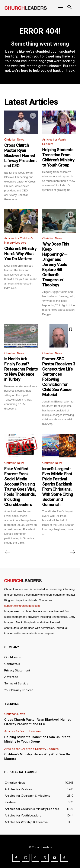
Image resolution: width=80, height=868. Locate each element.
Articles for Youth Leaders (54, 142)
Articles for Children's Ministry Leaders (19, 241)
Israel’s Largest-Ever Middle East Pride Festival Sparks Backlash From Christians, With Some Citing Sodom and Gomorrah (58, 487)
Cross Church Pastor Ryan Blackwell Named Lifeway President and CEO (20, 155)
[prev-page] (8, 552)
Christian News (14, 140)
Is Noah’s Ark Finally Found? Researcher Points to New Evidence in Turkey (21, 369)
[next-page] (72, 552)
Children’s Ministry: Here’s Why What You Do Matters (21, 254)
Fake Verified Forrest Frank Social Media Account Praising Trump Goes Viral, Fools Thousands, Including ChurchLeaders (20, 487)
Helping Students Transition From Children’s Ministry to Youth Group (58, 157)
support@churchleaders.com (22, 606)
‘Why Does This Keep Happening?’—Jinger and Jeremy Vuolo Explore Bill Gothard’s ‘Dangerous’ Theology (56, 264)
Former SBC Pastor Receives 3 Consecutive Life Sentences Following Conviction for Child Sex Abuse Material (59, 377)
